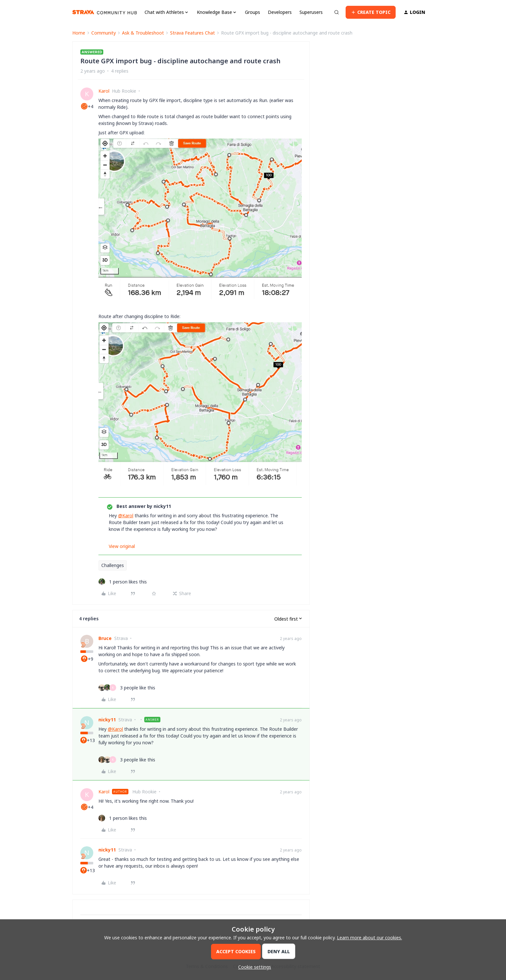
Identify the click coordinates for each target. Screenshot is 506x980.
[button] (371, 12)
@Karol (126, 516)
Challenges (113, 565)
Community (104, 33)
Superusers (311, 12)
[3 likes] (127, 688)
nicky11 (107, 720)
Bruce (105, 638)
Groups (253, 12)
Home (79, 33)
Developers (280, 12)
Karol (104, 91)
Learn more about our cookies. (369, 938)
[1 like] (123, 582)
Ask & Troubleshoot (143, 33)
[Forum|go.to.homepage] (105, 12)
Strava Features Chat (192, 33)
